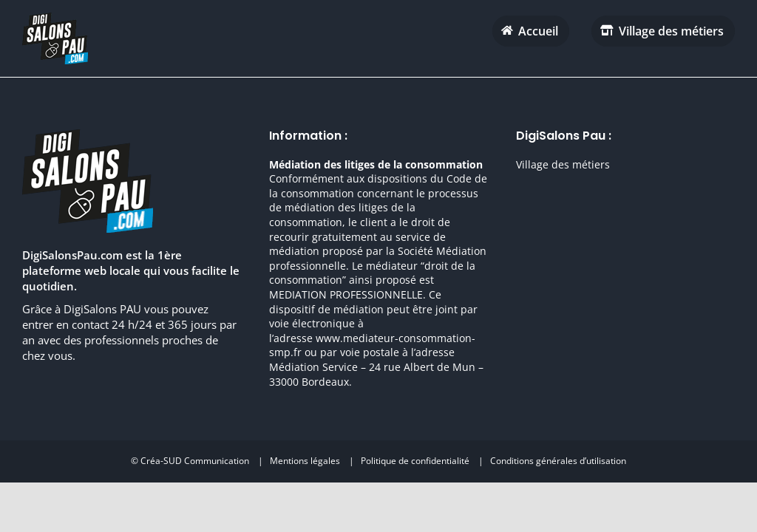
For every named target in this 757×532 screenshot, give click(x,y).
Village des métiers (563, 164)
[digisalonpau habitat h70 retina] (55, 18)
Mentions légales (305, 461)
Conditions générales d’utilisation (558, 461)
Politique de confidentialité (415, 461)
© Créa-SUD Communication (190, 461)
